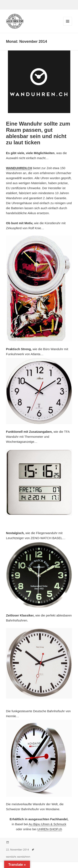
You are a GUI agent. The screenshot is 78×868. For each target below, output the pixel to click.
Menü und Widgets (68, 26)
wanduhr (11, 857)
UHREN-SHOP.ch (50, 829)
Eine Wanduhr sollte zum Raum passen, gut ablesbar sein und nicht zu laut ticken (38, 133)
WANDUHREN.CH (19, 168)
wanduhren (24, 857)
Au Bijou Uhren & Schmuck (47, 824)
